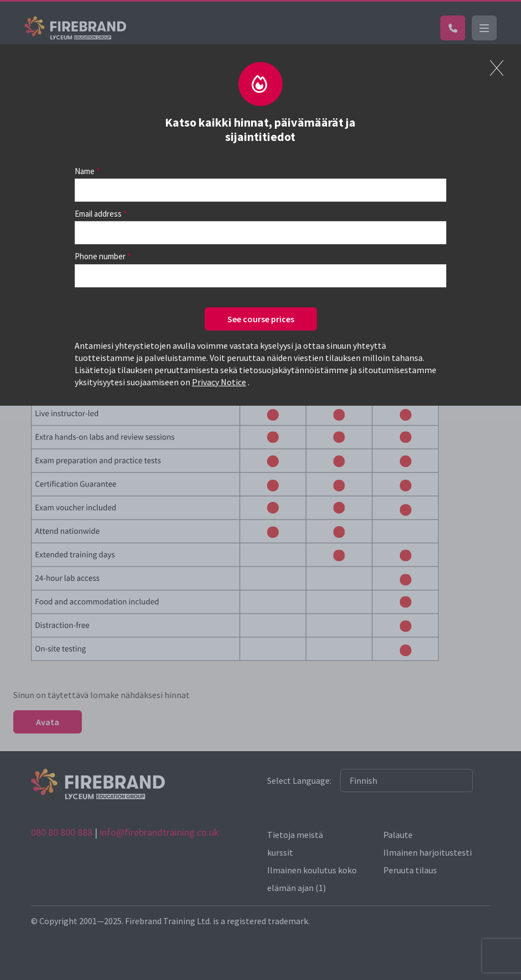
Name (85, 171)
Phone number (100, 256)
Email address (98, 214)
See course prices (261, 319)
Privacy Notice (219, 382)
